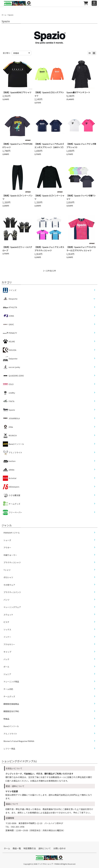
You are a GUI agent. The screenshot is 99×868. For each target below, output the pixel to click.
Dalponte (10, 359)
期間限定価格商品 (11, 704)
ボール (6, 667)
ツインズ (10, 290)
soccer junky (11, 367)
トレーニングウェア (12, 607)
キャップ (7, 652)
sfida (8, 427)
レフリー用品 (9, 749)
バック (6, 659)
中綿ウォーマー (10, 555)
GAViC (8, 324)
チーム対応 (8, 689)
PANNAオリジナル (12, 533)
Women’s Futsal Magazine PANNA (19, 741)
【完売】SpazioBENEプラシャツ (17, 92)
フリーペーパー (13, 512)
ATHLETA (10, 307)
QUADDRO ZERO (13, 376)
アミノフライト (13, 453)
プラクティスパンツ (12, 592)
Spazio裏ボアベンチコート (78, 92)
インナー (7, 637)
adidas (9, 470)
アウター (7, 548)
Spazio (9, 410)
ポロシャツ (8, 577)
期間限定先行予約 (11, 711)
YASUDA (10, 350)
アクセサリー (9, 644)
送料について (45, 848)
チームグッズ (12, 504)
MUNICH (10, 435)
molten (9, 461)
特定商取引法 (30, 848)
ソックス (7, 629)
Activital (10, 478)
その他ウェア (9, 585)
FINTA (9, 401)
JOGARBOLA (11, 418)
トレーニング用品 (11, 682)
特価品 (6, 719)
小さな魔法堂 (12, 495)
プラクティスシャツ (12, 562)
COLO (8, 384)
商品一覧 (17, 848)
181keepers (11, 487)
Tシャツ (7, 570)
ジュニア (7, 674)
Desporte (13, 299)
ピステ (6, 622)
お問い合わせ (60, 848)
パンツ (6, 600)
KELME (9, 342)
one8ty (9, 393)
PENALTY (10, 333)
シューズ (7, 540)
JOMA (8, 316)
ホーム (4, 15)
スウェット (8, 615)
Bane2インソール (13, 444)
